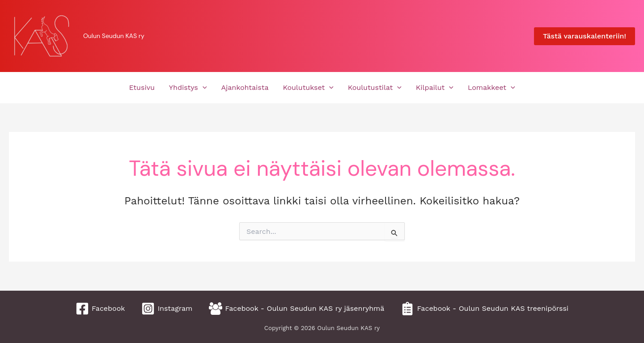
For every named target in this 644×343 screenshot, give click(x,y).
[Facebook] (100, 309)
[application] (203, 88)
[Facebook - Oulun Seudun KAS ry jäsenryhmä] (297, 309)
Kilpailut (435, 88)
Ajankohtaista (245, 87)
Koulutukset (308, 88)
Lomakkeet (491, 88)
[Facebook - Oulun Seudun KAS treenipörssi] (485, 309)
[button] (585, 36)
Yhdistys (188, 88)
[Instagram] (167, 309)
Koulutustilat (375, 88)
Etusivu (142, 87)
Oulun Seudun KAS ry (114, 36)
